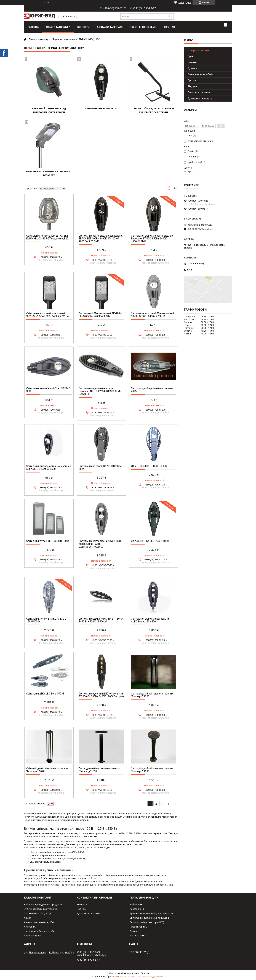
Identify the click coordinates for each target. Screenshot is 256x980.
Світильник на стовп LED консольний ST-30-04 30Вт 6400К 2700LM (153, 315)
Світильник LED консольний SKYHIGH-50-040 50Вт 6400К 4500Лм (101, 315)
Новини (192, 62)
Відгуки (192, 86)
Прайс (191, 56)
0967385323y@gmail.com (201, 229)
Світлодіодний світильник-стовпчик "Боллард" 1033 (152, 770)
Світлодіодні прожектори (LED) (147, 922)
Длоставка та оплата (89, 913)
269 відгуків (185, 2)
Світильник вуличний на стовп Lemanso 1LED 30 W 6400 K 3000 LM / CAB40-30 (100, 391)
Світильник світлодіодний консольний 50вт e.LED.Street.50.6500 (49, 467)
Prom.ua (145, 973)
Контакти (83, 27)
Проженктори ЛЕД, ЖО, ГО (39, 913)
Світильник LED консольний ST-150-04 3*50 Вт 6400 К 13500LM (101, 620)
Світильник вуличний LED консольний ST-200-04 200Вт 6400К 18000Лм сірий (101, 695)
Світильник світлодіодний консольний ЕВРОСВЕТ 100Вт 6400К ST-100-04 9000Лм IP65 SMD (101, 239)
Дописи (192, 68)
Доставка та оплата (110, 27)
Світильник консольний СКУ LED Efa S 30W (48, 390)
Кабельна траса (33, 936)
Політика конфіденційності (151, 977)
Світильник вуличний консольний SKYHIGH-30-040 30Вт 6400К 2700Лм (48, 315)
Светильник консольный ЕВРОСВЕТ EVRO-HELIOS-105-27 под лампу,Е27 (47, 237)
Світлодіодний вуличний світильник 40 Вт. (152, 390)
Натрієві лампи (138, 936)
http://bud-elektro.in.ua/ (200, 225)
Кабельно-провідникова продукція (43, 904)
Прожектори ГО (138, 927)
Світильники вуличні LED (101, 109)
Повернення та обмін (143, 27)
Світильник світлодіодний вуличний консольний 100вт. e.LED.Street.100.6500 (100, 544)
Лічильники (30, 927)
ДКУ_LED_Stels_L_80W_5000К (149, 466)
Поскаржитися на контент (122, 977)
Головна (33, 27)
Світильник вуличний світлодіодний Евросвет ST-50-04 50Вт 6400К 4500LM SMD (152, 239)
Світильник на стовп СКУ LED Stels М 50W (100, 467)
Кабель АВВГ (137, 904)
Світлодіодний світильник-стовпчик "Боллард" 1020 (152, 695)
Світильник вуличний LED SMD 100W (48, 541)
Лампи (27, 918)
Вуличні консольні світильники (41, 909)
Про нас (170, 27)
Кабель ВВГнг (137, 909)
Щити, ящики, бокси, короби (39, 931)
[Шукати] (171, 16)
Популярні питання (199, 93)
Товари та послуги (58, 27)
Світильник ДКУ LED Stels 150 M (45, 694)
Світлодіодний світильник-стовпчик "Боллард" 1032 (100, 770)
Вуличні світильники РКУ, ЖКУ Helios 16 (151, 913)
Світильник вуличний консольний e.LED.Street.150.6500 (151, 620)
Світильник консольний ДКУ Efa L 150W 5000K (46, 620)
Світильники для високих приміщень (150, 918)
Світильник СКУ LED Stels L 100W (150, 541)
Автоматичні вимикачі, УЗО (39, 922)
